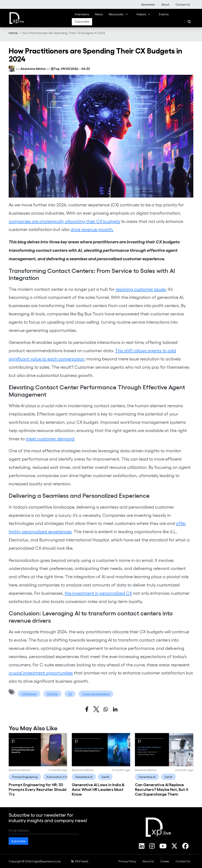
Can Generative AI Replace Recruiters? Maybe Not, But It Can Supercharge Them (162, 789)
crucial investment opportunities (41, 673)
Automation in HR (58, 777)
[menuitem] (148, 4)
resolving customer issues (141, 289)
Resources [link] (116, 14)
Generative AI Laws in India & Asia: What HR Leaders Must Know (98, 789)
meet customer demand (50, 439)
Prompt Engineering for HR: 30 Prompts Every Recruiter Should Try (37, 789)
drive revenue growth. (92, 229)
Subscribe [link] (82, 21)
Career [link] (165, 861)
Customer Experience (96, 694)
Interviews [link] (82, 14)
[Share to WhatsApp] (106, 709)
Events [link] (164, 14)
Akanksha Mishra (33, 69)
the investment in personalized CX (98, 593)
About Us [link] (148, 861)
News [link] (99, 14)
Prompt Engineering (25, 777)
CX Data (52, 694)
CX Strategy (29, 694)
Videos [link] (141, 14)
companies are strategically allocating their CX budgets (64, 221)
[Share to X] (96, 709)
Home (13, 33)
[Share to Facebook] (87, 709)
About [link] (165, 4)
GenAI (105, 777)
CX (70, 694)
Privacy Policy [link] (127, 861)
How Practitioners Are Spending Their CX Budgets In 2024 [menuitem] (64, 33)
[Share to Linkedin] (115, 709)
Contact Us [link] (183, 4)
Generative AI (84, 777)
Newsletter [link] (148, 4)
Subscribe (18, 841)
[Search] (189, 22)
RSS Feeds (80, 861)
